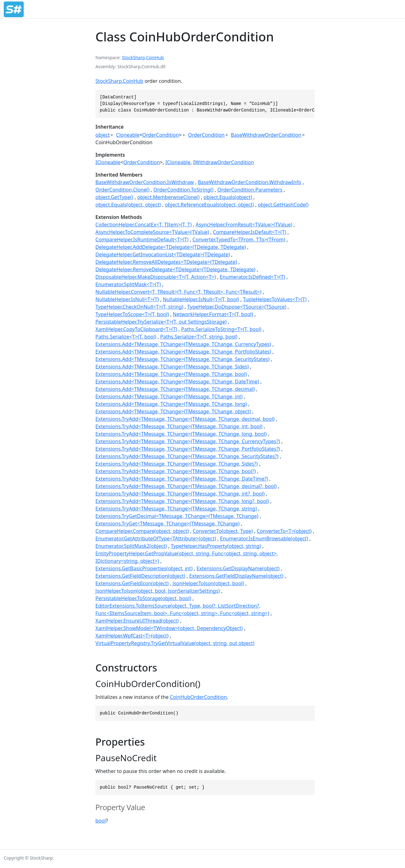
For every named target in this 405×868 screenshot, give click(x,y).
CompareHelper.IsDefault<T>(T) (250, 232)
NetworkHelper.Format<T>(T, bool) (213, 314)
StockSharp (133, 57)
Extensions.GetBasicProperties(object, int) (144, 568)
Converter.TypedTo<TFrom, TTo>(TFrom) (239, 240)
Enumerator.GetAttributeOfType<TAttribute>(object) (156, 538)
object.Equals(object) (228, 197)
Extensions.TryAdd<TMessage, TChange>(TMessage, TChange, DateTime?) (182, 479)
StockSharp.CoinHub (119, 81)
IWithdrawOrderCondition (223, 162)
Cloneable (128, 135)
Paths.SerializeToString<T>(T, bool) (221, 329)
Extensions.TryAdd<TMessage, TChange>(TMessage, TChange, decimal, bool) (185, 419)
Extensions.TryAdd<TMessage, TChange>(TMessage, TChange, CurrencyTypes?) (188, 441)
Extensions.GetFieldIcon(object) (132, 583)
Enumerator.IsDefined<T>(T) (253, 277)
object (103, 135)
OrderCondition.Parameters (250, 190)
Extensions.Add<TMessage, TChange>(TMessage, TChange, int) (169, 396)
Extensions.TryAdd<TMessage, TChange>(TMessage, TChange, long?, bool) (182, 501)
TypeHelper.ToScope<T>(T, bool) (132, 314)
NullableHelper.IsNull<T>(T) (127, 299)
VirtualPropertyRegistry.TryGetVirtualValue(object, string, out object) (175, 643)
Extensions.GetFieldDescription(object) (140, 576)
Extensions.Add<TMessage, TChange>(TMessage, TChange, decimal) (175, 389)
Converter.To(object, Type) (223, 531)
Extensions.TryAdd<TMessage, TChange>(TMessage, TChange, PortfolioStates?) (188, 449)
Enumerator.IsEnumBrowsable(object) (264, 538)
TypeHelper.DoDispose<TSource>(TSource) (237, 307)
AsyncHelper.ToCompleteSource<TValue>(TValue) (152, 232)
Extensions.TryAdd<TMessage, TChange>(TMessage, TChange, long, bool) (181, 434)
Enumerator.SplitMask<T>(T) (128, 284)
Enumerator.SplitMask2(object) (131, 546)
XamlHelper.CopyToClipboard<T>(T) (136, 329)
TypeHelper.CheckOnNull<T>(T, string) (139, 307)
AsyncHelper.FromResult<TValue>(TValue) (244, 225)
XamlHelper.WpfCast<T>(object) (132, 636)
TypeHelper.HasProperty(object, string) (216, 546)
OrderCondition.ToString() (183, 190)
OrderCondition (160, 135)
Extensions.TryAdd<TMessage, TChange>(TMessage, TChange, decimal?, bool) (186, 486)
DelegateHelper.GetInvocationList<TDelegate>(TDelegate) (163, 254)
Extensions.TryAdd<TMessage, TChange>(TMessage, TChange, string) (176, 509)
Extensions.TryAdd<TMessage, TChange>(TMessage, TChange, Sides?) (176, 464)
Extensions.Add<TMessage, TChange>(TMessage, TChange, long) (171, 404)
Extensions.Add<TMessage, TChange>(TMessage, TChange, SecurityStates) (182, 359)
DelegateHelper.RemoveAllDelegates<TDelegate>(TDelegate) (166, 262)
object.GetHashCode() (283, 205)
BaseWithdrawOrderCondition (266, 135)
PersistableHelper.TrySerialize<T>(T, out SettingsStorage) (161, 322)
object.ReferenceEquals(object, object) (210, 205)
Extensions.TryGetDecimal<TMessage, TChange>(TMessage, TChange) (177, 516)
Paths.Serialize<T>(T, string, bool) (199, 337)
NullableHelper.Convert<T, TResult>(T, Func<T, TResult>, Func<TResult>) (178, 292)
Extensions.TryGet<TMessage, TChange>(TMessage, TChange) (167, 524)
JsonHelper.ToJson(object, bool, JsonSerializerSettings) (158, 591)
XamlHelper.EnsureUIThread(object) (137, 621)
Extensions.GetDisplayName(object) (238, 568)
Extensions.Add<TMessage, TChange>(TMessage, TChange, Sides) (172, 367)
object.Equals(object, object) (128, 205)
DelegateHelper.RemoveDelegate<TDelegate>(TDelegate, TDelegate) (175, 269)
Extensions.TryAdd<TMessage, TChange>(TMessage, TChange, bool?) (176, 471)
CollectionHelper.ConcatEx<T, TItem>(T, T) (144, 225)
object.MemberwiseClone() (168, 197)
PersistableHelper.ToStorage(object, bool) (143, 598)
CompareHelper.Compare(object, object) (142, 531)
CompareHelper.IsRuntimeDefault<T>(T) (142, 240)
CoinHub (155, 57)
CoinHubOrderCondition (198, 697)
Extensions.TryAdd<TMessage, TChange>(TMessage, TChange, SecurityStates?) (187, 456)
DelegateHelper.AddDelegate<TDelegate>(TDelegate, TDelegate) (171, 247)
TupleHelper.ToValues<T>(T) (275, 299)
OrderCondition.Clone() (122, 190)
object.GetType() (114, 197)
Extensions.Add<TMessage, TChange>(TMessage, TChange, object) (173, 411)
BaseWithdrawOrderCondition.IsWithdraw (145, 182)
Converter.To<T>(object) (284, 531)
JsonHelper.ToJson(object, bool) (208, 583)
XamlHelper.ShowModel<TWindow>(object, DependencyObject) (169, 628)
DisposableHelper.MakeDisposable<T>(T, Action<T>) (156, 277)
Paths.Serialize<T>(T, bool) (126, 337)
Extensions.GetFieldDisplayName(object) (236, 576)
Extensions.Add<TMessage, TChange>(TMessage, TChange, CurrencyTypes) (183, 344)
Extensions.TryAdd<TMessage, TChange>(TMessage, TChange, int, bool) (179, 426)
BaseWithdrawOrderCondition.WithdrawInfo (249, 182)
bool (101, 821)
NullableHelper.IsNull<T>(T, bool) (201, 299)
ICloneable (108, 162)
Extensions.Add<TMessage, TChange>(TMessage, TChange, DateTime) (177, 382)
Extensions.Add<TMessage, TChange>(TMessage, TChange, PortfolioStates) (183, 352)
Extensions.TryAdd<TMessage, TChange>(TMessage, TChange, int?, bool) (180, 494)
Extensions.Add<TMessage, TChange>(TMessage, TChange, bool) (171, 374)
